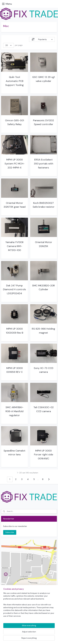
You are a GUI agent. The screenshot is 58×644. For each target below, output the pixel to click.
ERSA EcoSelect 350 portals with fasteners (44, 164)
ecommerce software (39, 634)
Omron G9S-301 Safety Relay (15, 122)
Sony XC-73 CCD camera (44, 370)
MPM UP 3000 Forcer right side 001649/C (44, 455)
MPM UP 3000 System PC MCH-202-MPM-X (15, 164)
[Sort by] (42, 39)
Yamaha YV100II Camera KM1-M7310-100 (14, 246)
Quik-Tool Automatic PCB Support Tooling (14, 81)
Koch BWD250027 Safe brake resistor (44, 205)
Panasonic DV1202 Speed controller (43, 122)
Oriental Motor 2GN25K (44, 244)
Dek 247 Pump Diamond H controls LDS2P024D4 (14, 290)
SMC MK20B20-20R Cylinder (43, 288)
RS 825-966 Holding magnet (43, 331)
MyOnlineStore (29, 639)
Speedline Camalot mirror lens (14, 453)
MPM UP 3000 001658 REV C (15, 370)
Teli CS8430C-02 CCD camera (44, 409)
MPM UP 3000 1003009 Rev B (15, 331)
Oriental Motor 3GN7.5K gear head (15, 205)
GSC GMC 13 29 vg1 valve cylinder (44, 79)
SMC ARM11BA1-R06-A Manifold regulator (14, 411)
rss (29, 634)
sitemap (24, 634)
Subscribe (10, 532)
